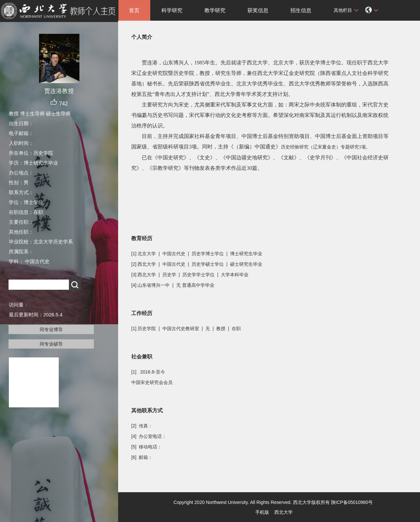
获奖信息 (258, 10)
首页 (134, 10)
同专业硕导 (51, 344)
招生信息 (301, 10)
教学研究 (215, 10)
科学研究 (172, 10)
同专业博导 (51, 329)
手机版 (262, 512)
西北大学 (283, 512)
